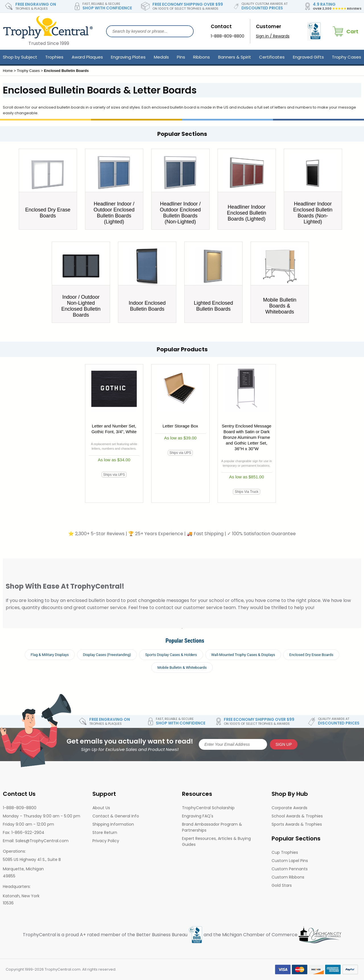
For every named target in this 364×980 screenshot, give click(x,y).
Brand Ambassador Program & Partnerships (212, 827)
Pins (181, 57)
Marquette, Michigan (23, 869)
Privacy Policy (106, 841)
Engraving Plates (128, 57)
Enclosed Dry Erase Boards (311, 655)
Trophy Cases (347, 57)
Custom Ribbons (288, 877)
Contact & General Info (116, 816)
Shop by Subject (20, 57)
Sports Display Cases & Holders (171, 655)
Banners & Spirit (235, 57)
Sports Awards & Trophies (297, 824)
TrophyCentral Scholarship (208, 808)
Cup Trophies (285, 852)
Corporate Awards (289, 808)
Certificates (272, 57)
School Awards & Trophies (297, 816)
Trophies (54, 57)
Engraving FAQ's (198, 816)
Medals (161, 57)
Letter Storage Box (180, 426)
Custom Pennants (290, 869)
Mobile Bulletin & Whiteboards (182, 667)
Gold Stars (282, 885)
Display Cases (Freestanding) (107, 655)
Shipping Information (113, 824)
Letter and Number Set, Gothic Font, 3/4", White (114, 429)
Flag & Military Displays (50, 655)
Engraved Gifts (308, 57)
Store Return (105, 832)
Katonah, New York (21, 896)
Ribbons (201, 57)
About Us (101, 808)
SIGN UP (284, 744)
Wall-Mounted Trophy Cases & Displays (243, 655)
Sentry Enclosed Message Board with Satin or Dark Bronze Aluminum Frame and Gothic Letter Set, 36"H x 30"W (247, 437)
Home (8, 71)
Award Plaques (87, 57)
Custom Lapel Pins (290, 861)
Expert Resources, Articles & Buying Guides (216, 841)
